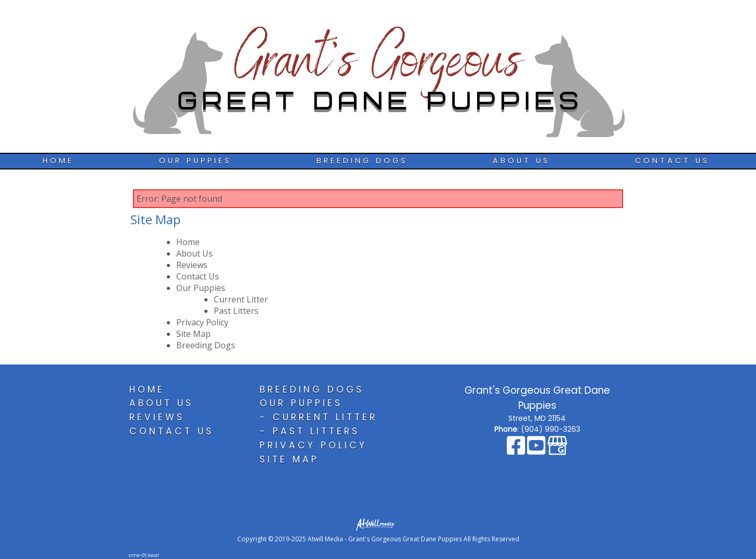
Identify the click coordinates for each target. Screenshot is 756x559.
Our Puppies (195, 161)
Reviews (192, 265)
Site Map (193, 334)
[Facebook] (517, 451)
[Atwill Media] (378, 524)
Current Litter (241, 299)
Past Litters (236, 311)
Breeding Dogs (362, 161)
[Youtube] (537, 451)
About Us (521, 161)
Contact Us (672, 161)
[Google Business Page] (557, 451)
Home (58, 161)
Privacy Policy (202, 322)
